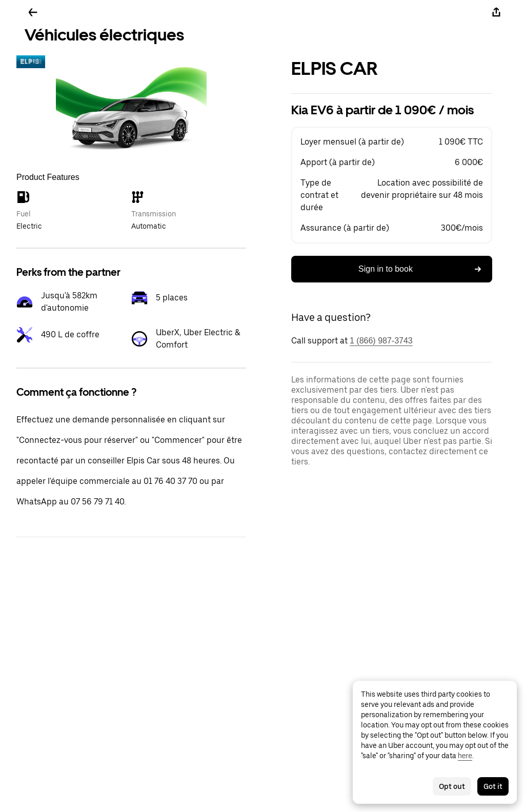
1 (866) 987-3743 (381, 341)
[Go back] (33, 12)
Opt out (452, 786)
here (465, 756)
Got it (493, 786)
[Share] (496, 12)
